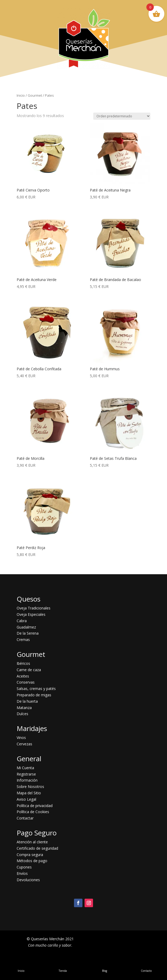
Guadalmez (26, 627)
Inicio (21, 95)
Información (27, 780)
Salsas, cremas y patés (36, 689)
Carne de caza (29, 670)
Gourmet (35, 95)
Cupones (24, 867)
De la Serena (28, 633)
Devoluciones (28, 880)
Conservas (26, 682)
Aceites (23, 676)
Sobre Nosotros (30, 787)
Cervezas (24, 744)
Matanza (24, 708)
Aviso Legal (26, 799)
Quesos (29, 599)
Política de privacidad (35, 806)
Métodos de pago (32, 861)
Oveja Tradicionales (34, 608)
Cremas (23, 640)
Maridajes (32, 728)
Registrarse (26, 774)
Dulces (22, 714)
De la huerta (27, 701)
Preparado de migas (34, 695)
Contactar (25, 818)
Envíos (22, 873)
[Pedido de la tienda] (122, 116)
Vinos (21, 738)
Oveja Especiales (31, 614)
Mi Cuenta (25, 768)
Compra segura (30, 855)
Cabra (22, 621)
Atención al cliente (32, 842)
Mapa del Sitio (29, 793)
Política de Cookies (33, 812)
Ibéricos (23, 663)
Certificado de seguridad (37, 848)
